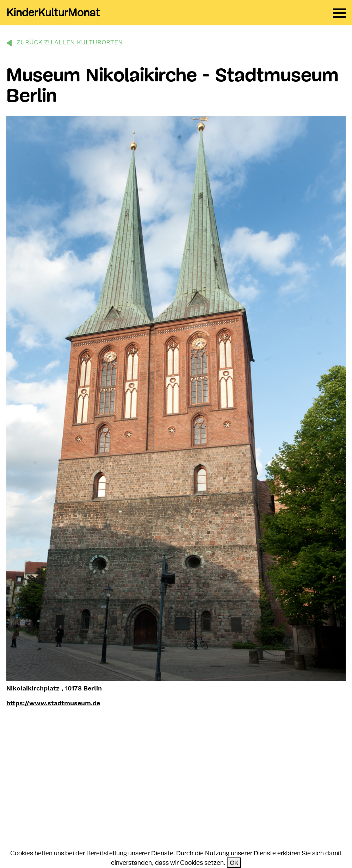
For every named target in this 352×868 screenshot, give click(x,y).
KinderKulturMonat (53, 13)
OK (234, 863)
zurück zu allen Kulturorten (70, 42)
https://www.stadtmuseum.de (53, 703)
